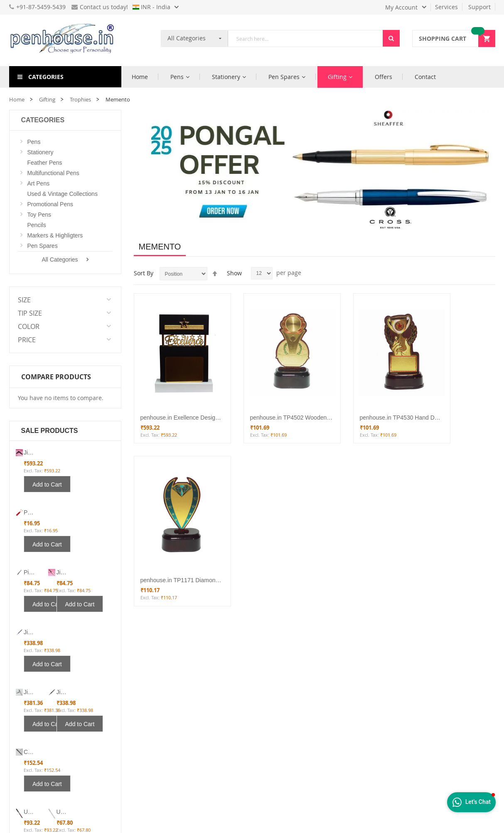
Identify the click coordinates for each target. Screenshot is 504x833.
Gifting (47, 99)
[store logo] (65, 40)
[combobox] (305, 38)
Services (446, 7)
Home (17, 99)
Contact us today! (100, 7)
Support (479, 7)
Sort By (144, 273)
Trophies (80, 99)
